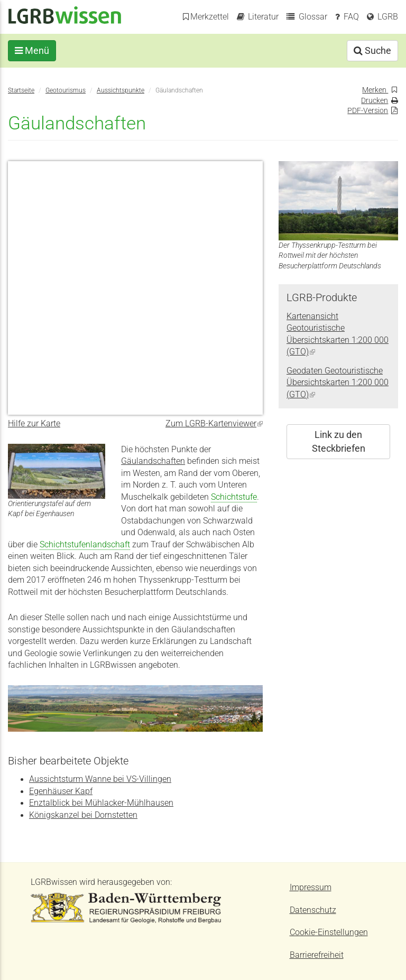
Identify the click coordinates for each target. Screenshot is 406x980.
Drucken (375, 100)
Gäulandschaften (153, 461)
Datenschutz (313, 910)
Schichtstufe (234, 497)
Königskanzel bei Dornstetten (83, 815)
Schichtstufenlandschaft (85, 545)
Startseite (21, 90)
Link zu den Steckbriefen (339, 441)
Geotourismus (66, 90)
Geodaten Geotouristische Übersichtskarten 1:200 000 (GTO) (338, 383)
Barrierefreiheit (317, 955)
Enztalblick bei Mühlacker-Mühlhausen (101, 803)
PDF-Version (368, 110)
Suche (372, 50)
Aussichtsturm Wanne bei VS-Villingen (100, 779)
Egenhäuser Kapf (61, 791)
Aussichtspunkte (121, 90)
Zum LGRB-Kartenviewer (214, 424)
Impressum (311, 888)
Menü (32, 50)
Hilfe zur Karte (34, 424)
